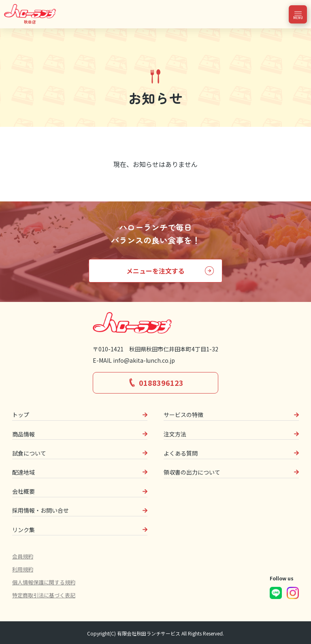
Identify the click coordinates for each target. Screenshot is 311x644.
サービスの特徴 (183, 415)
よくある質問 (181, 453)
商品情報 (23, 434)
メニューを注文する (155, 271)
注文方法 (175, 434)
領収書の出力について (192, 472)
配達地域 (23, 472)
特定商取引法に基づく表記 (44, 595)
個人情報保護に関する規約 (44, 582)
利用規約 (23, 569)
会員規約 (23, 556)
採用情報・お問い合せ (40, 510)
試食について (29, 453)
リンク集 (23, 530)
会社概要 (23, 491)
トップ (21, 415)
